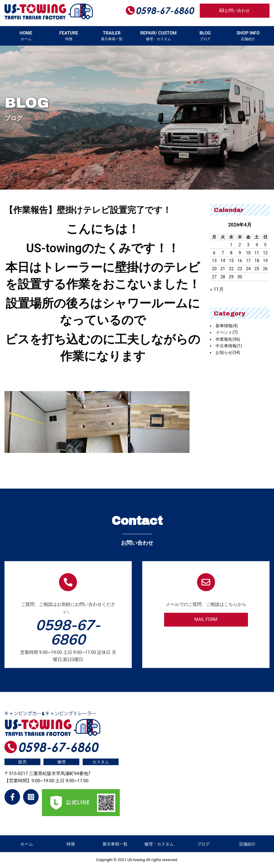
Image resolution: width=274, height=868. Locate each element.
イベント (227, 332)
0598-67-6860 (68, 632)
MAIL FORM (206, 620)
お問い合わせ (235, 11)
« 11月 (217, 289)
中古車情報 (229, 346)
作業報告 (228, 339)
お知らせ (228, 352)
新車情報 (227, 326)
